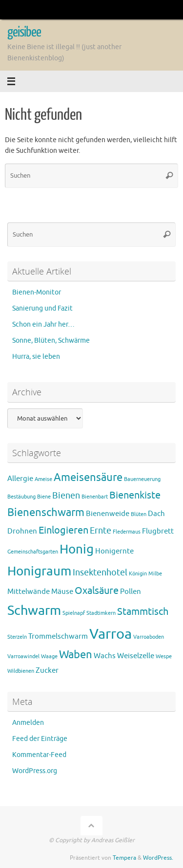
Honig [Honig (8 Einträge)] (77, 549)
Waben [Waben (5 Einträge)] (76, 655)
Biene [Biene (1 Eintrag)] (44, 497)
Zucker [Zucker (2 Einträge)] (47, 671)
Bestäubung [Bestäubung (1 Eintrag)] (21, 497)
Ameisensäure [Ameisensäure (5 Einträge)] (88, 478)
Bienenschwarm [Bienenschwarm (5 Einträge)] (46, 513)
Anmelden (28, 723)
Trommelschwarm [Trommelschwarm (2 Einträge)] (58, 637)
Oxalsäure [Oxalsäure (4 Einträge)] (97, 591)
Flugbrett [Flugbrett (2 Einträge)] (158, 531)
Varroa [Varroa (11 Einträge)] (111, 634)
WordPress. (158, 858)
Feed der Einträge (40, 739)
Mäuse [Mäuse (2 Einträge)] (62, 592)
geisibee (24, 32)
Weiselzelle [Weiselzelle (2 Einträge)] (136, 656)
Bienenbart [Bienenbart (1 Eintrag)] (95, 497)
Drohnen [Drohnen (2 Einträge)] (22, 531)
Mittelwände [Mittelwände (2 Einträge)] (29, 592)
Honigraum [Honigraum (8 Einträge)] (39, 571)
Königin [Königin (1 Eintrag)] (138, 574)
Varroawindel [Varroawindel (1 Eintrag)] (23, 656)
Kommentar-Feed (39, 755)
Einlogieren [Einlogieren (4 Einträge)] (63, 530)
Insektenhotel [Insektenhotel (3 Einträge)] (100, 573)
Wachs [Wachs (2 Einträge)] (105, 656)
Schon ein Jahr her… (43, 324)
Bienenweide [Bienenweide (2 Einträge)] (108, 514)
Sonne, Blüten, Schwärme (51, 341)
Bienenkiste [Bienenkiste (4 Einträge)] (135, 495)
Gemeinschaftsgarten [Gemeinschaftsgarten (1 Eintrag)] (33, 552)
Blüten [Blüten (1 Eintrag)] (139, 514)
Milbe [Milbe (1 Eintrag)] (155, 574)
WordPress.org (35, 771)
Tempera (124, 858)
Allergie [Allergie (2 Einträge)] (20, 479)
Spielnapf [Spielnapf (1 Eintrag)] (74, 613)
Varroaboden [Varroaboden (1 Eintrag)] (149, 637)
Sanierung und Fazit (42, 308)
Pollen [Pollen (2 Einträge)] (131, 592)
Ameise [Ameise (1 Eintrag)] (43, 479)
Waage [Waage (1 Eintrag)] (49, 656)
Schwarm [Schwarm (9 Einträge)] (34, 610)
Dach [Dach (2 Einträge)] (156, 514)
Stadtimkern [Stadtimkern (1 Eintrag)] (101, 613)
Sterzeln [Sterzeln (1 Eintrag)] (17, 637)
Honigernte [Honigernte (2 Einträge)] (114, 551)
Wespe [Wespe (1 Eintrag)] (164, 656)
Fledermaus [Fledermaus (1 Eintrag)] (127, 532)
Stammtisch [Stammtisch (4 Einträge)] (143, 612)
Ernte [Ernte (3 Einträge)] (101, 531)
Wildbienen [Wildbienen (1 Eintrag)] (21, 671)
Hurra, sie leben (36, 357)
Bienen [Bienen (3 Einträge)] (66, 496)
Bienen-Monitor (37, 292)
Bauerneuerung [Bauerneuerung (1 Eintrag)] (142, 479)
